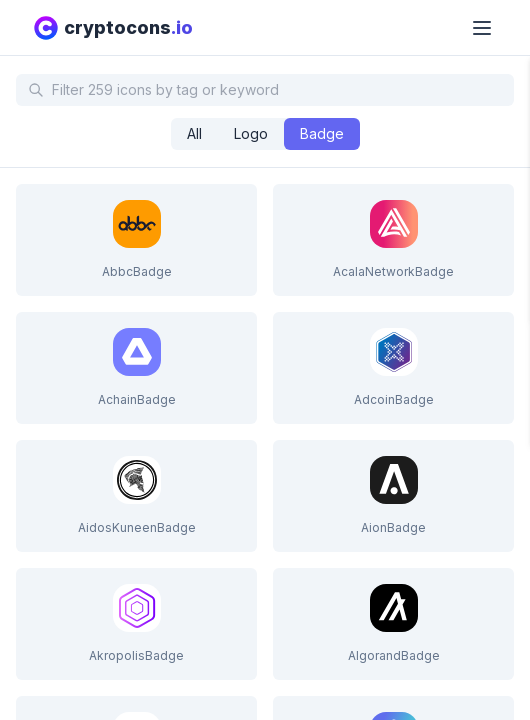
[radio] (194, 134)
